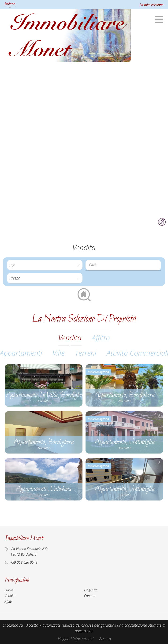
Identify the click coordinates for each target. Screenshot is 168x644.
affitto (101, 338)
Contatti (90, 596)
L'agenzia (91, 590)
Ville (59, 353)
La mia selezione (151, 5)
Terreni (86, 353)
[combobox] (123, 265)
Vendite (10, 596)
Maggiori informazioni (75, 639)
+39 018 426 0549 (24, 562)
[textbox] (124, 265)
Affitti (8, 601)
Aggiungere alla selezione (78, 368)
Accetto (105, 639)
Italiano (10, 4)
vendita (70, 338)
